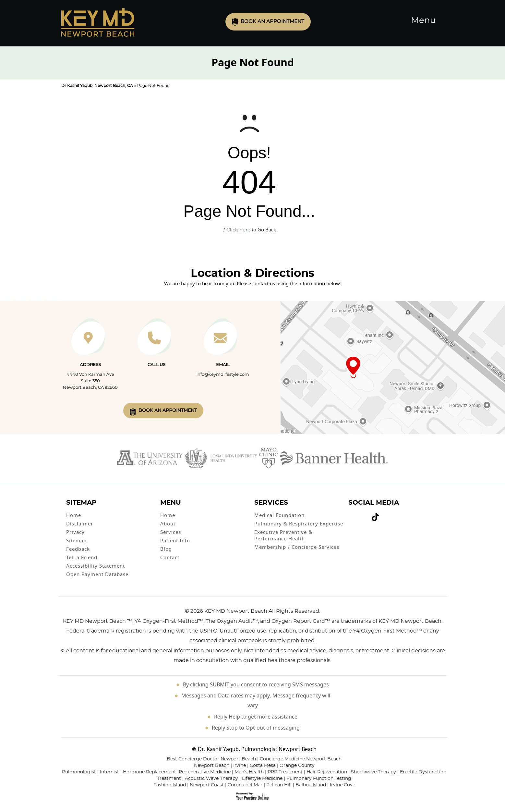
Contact (170, 558)
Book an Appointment (272, 22)
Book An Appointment (168, 411)
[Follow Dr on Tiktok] (375, 518)
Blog (166, 549)
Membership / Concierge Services (297, 547)
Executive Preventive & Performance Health (283, 535)
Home (74, 515)
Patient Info (175, 541)
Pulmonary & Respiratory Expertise (299, 524)
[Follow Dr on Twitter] (356, 514)
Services (171, 532)
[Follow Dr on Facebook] (351, 514)
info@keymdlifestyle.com (223, 375)
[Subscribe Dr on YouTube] (361, 514)
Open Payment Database (97, 574)
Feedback (78, 549)
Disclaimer (80, 524)
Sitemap (76, 541)
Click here (238, 230)
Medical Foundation (279, 515)
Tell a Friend (82, 558)
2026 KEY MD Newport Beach (229, 611)
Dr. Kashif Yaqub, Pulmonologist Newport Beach (257, 749)
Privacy (75, 532)
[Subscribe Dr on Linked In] (385, 514)
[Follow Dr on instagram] (366, 514)
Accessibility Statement (96, 566)
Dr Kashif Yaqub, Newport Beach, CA (97, 86)
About (168, 524)
